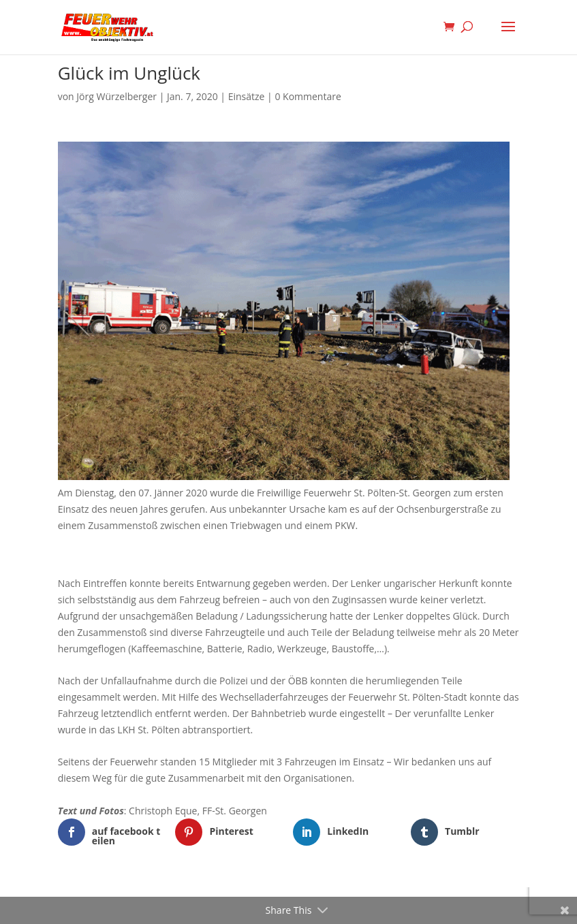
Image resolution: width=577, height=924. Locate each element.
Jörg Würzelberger (116, 96)
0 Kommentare (308, 96)
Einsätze (247, 96)
